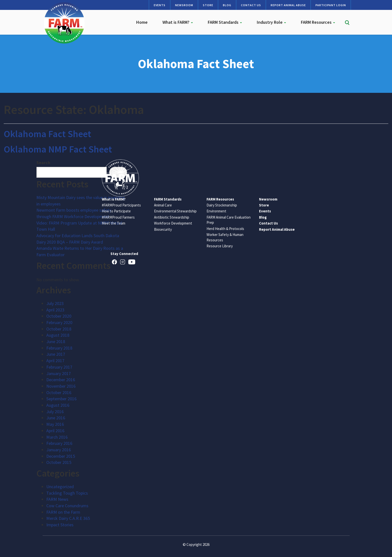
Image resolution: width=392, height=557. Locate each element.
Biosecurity (163, 229)
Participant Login (331, 5)
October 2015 (59, 462)
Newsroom (184, 5)
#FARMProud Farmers (118, 217)
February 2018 (59, 348)
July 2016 (55, 412)
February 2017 (59, 367)
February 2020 (59, 322)
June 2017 (56, 354)
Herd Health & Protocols (225, 229)
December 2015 (61, 456)
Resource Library (220, 246)
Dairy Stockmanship (222, 205)
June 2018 (56, 342)
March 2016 (57, 437)
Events (160, 5)
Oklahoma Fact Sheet (47, 134)
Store (208, 5)
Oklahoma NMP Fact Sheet (58, 149)
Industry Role (271, 22)
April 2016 (55, 431)
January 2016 (59, 450)
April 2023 (55, 310)
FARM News (57, 499)
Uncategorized (60, 487)
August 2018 (58, 335)
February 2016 (59, 443)
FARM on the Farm (63, 512)
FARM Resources (318, 22)
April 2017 (55, 361)
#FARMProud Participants (121, 205)
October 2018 (59, 329)
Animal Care (163, 205)
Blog (227, 5)
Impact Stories (60, 525)
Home (142, 22)
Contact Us (251, 5)
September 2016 (61, 399)
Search (43, 163)
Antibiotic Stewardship (172, 217)
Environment (216, 211)
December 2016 (61, 380)
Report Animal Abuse (288, 5)
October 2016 (59, 392)
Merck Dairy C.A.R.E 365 (68, 518)
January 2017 (59, 373)
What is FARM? (178, 22)
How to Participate (116, 211)
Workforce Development (173, 223)
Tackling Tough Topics (67, 493)
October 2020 (59, 316)
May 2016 (55, 424)
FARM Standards (225, 22)
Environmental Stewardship (175, 211)
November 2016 (61, 386)
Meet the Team (114, 223)
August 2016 (58, 405)
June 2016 (56, 418)
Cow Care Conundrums (67, 506)
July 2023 (55, 303)
